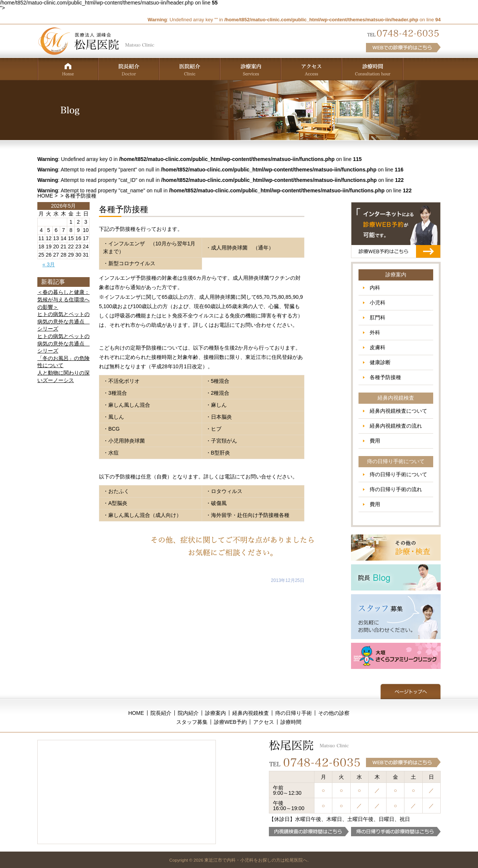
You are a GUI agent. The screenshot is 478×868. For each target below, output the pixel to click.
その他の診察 (334, 713)
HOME (45, 196)
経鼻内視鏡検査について (398, 411)
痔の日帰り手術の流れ (396, 489)
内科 (375, 288)
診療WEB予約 (230, 722)
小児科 (378, 303)
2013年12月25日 (288, 580)
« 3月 (49, 264)
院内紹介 (188, 713)
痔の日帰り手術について (398, 474)
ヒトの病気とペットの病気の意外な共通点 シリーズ (63, 321)
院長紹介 (161, 713)
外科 (375, 332)
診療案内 (215, 713)
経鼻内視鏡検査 (251, 713)
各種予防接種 (385, 377)
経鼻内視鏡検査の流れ (396, 426)
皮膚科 (378, 347)
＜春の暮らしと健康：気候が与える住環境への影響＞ (63, 299)
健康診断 (380, 362)
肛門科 (378, 317)
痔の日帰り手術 (294, 713)
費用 (375, 441)
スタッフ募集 (192, 722)
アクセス (264, 722)
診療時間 (291, 722)
